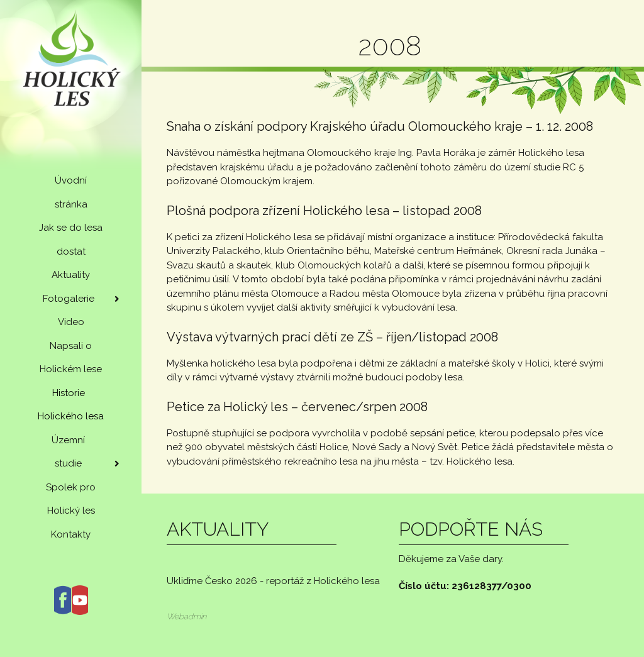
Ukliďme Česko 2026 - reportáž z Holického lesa (273, 581)
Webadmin (186, 616)
